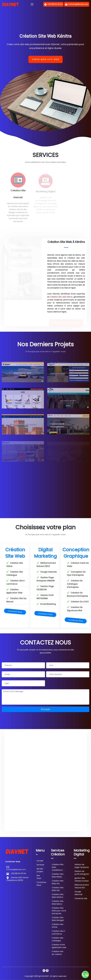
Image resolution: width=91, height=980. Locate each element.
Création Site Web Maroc (58, 903)
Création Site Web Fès (58, 882)
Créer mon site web (45, 59)
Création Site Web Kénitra (58, 896)
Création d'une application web (59, 946)
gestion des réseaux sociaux (82, 879)
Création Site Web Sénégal (58, 919)
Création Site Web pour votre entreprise (59, 911)
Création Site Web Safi (58, 889)
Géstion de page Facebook (82, 866)
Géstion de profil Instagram (82, 873)
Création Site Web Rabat (58, 875)
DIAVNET (45, 976)
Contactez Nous (15, 612)
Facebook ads (81, 898)
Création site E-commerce (59, 932)
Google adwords (78, 893)
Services (40, 865)
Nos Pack (39, 877)
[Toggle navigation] (32, 4)
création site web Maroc (61, 297)
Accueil (40, 861)
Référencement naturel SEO (82, 886)
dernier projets (40, 870)
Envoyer (46, 709)
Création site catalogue (58, 939)
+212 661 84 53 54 (55, 4)
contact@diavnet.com (78, 4)
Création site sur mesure (58, 953)
